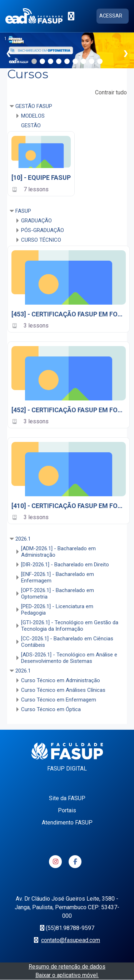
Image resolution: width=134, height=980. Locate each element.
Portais (67, 810)
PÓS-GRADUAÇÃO (43, 230)
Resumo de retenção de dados (67, 967)
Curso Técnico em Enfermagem (59, 700)
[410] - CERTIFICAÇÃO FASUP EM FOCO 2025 (69, 506)
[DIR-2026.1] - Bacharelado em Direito (65, 565)
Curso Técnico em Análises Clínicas (63, 690)
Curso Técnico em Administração (61, 680)
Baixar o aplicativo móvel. (67, 975)
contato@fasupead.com (71, 940)
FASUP (23, 211)
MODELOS (33, 116)
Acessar (111, 16)
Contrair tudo (111, 92)
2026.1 (23, 539)
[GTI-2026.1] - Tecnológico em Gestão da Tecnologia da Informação (70, 626)
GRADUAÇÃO (36, 221)
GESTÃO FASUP (34, 106)
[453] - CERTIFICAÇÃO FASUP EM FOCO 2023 (69, 314)
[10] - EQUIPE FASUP (41, 178)
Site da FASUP (67, 798)
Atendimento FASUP (67, 823)
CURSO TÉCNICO (41, 240)
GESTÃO (31, 125)
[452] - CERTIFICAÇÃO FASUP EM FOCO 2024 (69, 410)
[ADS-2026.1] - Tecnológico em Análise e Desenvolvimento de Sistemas (69, 658)
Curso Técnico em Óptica (51, 709)
